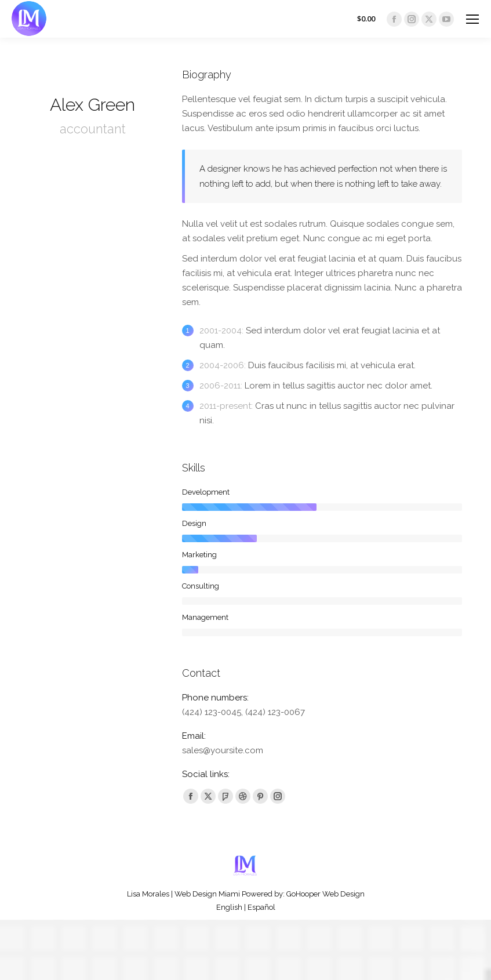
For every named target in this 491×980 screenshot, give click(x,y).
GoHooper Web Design (325, 894)
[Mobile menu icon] (472, 19)
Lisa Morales (148, 894)
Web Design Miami (207, 894)
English (229, 907)
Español (261, 907)
